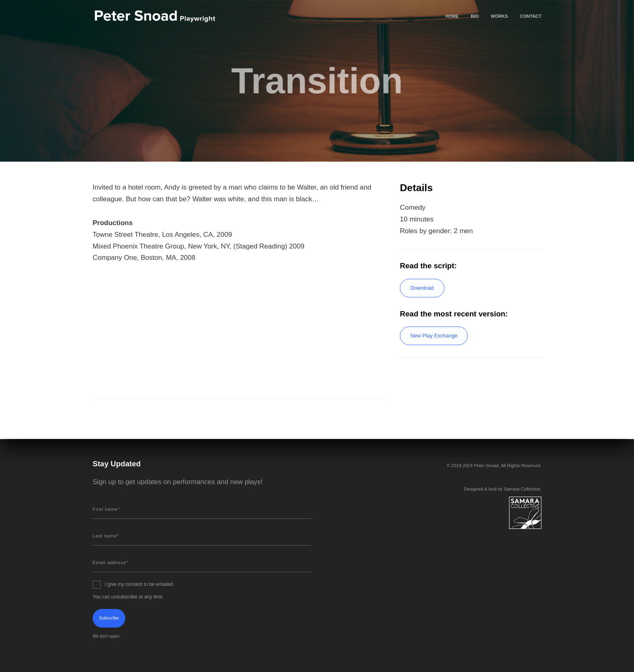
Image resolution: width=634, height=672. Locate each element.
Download (422, 288)
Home (452, 16)
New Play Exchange (434, 336)
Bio (475, 16)
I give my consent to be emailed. (139, 584)
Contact (531, 16)
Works (499, 16)
